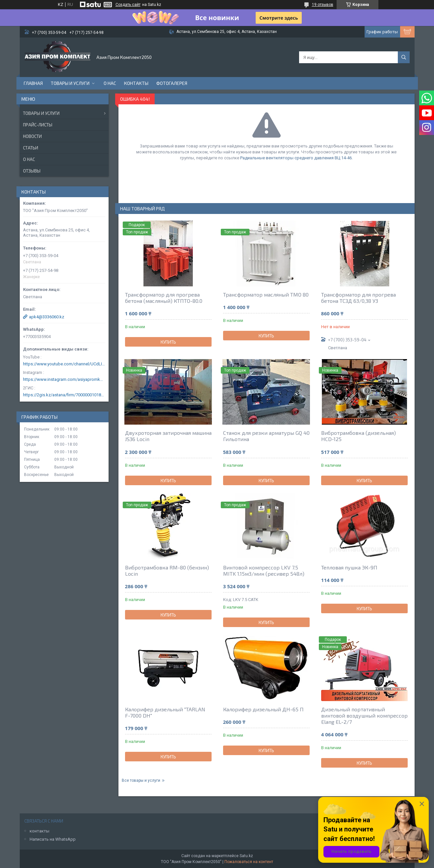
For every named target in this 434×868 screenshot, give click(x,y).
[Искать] (404, 57)
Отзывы (32, 171)
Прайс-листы (38, 125)
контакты (39, 831)
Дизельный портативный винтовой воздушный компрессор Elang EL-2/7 (364, 715)
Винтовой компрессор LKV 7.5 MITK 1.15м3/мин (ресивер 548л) (264, 570)
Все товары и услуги (141, 780)
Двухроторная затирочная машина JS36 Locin (168, 436)
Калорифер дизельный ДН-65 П (263, 709)
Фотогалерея (172, 83)
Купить (168, 342)
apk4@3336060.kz (47, 317)
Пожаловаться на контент (249, 862)
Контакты (136, 83)
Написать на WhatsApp (53, 839)
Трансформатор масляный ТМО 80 (266, 294)
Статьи (31, 148)
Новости (32, 136)
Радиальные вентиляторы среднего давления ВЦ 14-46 (296, 158)
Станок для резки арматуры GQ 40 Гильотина (266, 436)
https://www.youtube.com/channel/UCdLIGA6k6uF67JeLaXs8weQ (64, 364)
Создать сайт (128, 5)
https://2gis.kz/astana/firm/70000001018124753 (64, 395)
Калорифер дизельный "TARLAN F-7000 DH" (165, 712)
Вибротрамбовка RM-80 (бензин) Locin (167, 570)
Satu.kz (246, 856)
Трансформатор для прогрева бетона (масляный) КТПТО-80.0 (164, 298)
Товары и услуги (70, 83)
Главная (33, 83)
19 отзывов (323, 5)
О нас (110, 83)
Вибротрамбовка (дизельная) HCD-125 (358, 436)
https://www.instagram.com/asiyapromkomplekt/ (64, 379)
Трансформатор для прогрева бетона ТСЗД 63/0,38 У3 (358, 298)
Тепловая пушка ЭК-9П (349, 567)
